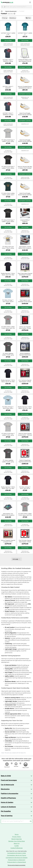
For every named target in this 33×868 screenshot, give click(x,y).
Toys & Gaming (7, 816)
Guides (17, 846)
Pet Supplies (6, 811)
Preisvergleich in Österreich (17, 860)
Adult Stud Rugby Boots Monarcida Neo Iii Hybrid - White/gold (25, 114)
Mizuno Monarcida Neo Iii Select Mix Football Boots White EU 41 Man (25, 167)
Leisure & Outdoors (8, 807)
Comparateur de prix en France (17, 855)
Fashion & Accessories (10, 793)
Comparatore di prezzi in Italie (17, 853)
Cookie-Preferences (17, 848)
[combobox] (18, 7)
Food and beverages (9, 780)
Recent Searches (17, 839)
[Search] (2, 7)
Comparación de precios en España (17, 858)
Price (5, 18)
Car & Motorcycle (7, 785)
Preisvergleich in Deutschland (17, 862)
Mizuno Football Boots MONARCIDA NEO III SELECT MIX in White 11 (25, 87)
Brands (13, 18)
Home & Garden (7, 802)
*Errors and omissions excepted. (17, 865)
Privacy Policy (17, 837)
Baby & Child (6, 776)
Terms (17, 834)
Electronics (5, 789)
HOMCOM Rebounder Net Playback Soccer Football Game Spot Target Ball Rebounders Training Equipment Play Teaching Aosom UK (25, 61)
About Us (17, 843)
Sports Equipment (11, 11)
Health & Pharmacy (8, 798)
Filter (28, 18)
